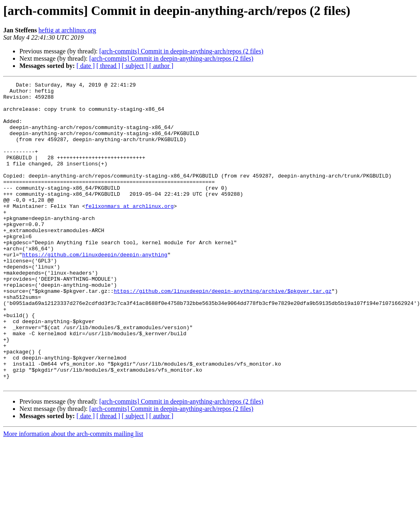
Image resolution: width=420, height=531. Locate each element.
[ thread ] (108, 66)
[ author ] (161, 66)
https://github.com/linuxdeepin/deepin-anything (95, 290)
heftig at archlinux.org (67, 30)
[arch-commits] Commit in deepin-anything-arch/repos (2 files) (181, 51)
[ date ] (86, 66)
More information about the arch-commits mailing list (73, 494)
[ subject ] (135, 66)
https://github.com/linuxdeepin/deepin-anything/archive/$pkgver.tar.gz (223, 333)
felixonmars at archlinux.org (129, 231)
